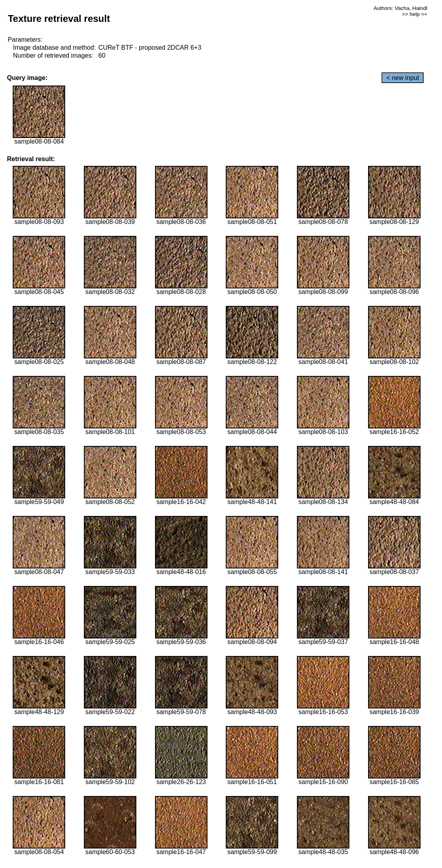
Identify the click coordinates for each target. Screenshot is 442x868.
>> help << (415, 14)
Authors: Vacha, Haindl (400, 8)
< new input (403, 78)
